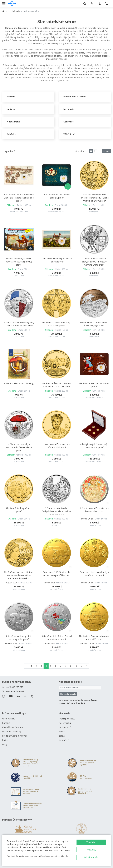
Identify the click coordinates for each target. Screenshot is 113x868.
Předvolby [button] (91, 850)
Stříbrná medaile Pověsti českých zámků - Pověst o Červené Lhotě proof (94, 262)
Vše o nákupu (9, 719)
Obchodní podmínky (12, 731)
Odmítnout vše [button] (91, 857)
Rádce (5, 740)
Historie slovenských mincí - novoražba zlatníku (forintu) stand (19, 262)
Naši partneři (65, 727)
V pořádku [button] (91, 842)
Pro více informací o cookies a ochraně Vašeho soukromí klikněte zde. (38, 856)
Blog (4, 744)
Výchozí (78, 151)
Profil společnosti (67, 719)
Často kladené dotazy (13, 727)
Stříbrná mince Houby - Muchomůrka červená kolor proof (19, 447)
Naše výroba (65, 723)
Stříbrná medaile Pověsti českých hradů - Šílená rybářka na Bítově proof (57, 511)
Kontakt (6, 723)
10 (76, 666)
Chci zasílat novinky (68, 694)
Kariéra (62, 731)
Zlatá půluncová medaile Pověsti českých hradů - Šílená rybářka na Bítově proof (94, 198)
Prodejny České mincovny (14, 736)
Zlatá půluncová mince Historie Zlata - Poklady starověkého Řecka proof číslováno (19, 575)
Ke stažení (64, 740)
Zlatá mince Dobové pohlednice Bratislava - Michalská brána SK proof (19, 198)
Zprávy (62, 736)
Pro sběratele (14, 11)
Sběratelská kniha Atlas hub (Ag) (19, 383)
